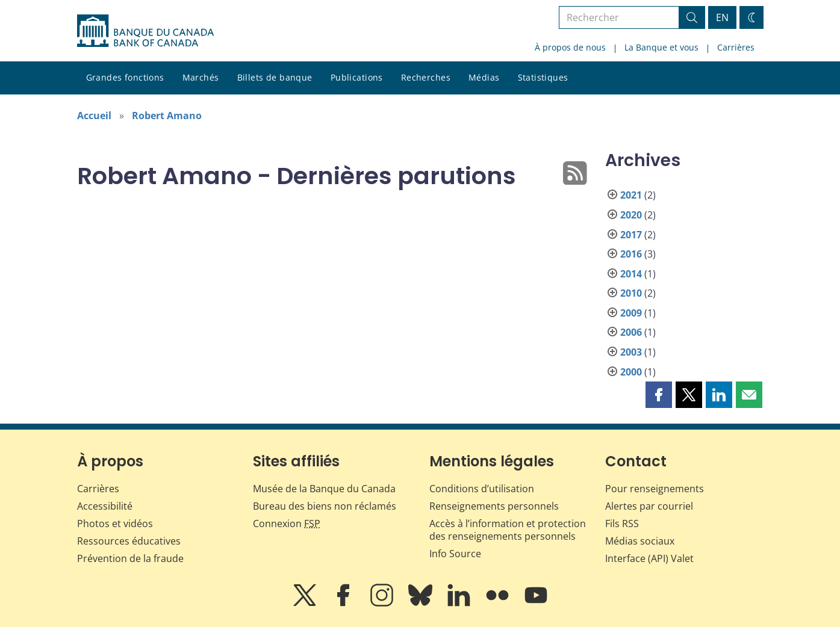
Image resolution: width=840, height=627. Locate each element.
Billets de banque (275, 77)
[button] (659, 395)
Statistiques (543, 77)
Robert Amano (167, 116)
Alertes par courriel (649, 506)
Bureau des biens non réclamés (325, 506)
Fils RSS (622, 524)
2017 (631, 235)
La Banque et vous (661, 47)
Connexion (287, 524)
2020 (631, 215)
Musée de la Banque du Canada (324, 489)
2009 (631, 313)
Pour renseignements (655, 489)
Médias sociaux (640, 541)
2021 (631, 195)
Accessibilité (105, 506)
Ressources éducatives (129, 541)
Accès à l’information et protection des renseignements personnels (508, 530)
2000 (631, 372)
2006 (631, 332)
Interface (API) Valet (649, 558)
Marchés (201, 77)
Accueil (94, 116)
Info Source (455, 554)
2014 (631, 274)
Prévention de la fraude (130, 558)
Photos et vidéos (115, 524)
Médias (484, 77)
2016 (631, 254)
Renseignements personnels (494, 506)
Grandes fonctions (125, 77)
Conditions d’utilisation (482, 489)
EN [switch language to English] (722, 17)
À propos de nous (570, 47)
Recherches (426, 77)
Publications (357, 77)
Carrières (736, 47)
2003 (631, 352)
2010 (631, 293)
